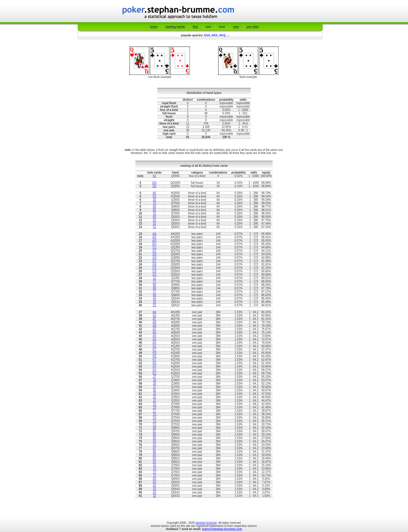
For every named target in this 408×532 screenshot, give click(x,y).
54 (154, 220)
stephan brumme (206, 523)
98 (154, 428)
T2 (154, 424)
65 (154, 217)
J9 (155, 380)
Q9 (154, 254)
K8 (154, 356)
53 (154, 224)
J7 (155, 387)
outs (236, 27)
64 (154, 479)
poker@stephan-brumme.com (222, 529)
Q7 (154, 261)
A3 (154, 339)
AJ (154, 315)
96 (154, 435)
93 (154, 441)
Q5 (154, 186)
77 (154, 292)
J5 (155, 200)
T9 (154, 404)
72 (154, 475)
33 (154, 302)
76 (154, 465)
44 (154, 298)
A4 (154, 336)
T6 (154, 414)
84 (154, 455)
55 (154, 176)
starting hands (175, 27)
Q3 (154, 271)
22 (154, 305)
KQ (154, 244)
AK (154, 312)
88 (154, 288)
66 (154, 295)
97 (154, 431)
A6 (154, 332)
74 (154, 469)
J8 (155, 384)
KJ (154, 346)
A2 (154, 343)
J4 (155, 394)
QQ (154, 183)
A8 (154, 326)
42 (154, 492)
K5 (154, 196)
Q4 (154, 268)
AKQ (222, 35)
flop (195, 27)
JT (154, 377)
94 (154, 438)
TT (154, 281)
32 (154, 496)
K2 (154, 373)
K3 (154, 370)
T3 (154, 421)
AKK (214, 35)
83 (154, 458)
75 (154, 213)
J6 (155, 390)
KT (155, 350)
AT (154, 319)
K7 (154, 360)
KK (154, 237)
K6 (154, 363)
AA (154, 234)
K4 (154, 367)
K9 (154, 353)
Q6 (154, 264)
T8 (154, 407)
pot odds (253, 27)
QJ (155, 247)
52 (154, 227)
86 (154, 452)
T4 (154, 418)
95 (154, 207)
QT (154, 251)
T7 (154, 411)
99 (154, 285)
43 (154, 489)
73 (154, 472)
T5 (154, 203)
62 (154, 486)
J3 (155, 397)
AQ (154, 241)
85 (154, 210)
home (154, 27)
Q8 (154, 258)
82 (154, 462)
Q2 (154, 275)
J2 (155, 401)
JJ (154, 278)
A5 (154, 193)
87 (154, 448)
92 (154, 445)
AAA (207, 35)
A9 (154, 322)
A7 (154, 329)
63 (154, 482)
